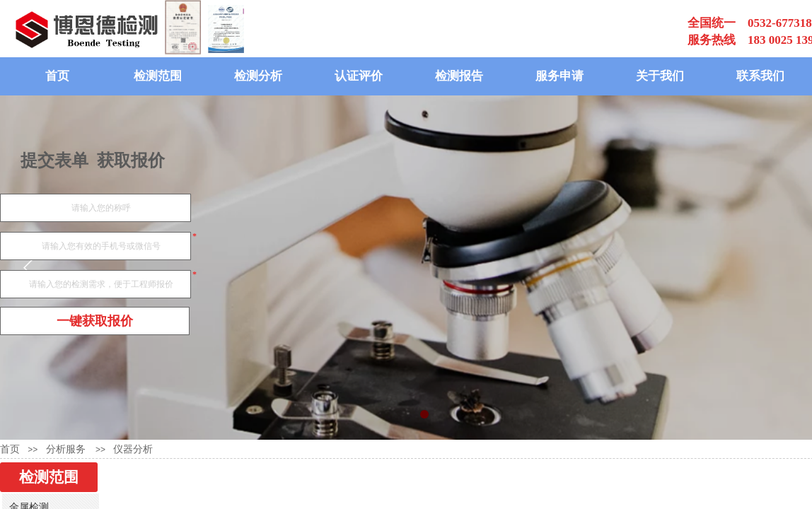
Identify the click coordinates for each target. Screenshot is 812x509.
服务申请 (559, 76)
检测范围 (158, 76)
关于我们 (660, 76)
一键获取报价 (95, 321)
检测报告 (459, 76)
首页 (57, 76)
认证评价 (359, 76)
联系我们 (760, 76)
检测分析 (258, 76)
